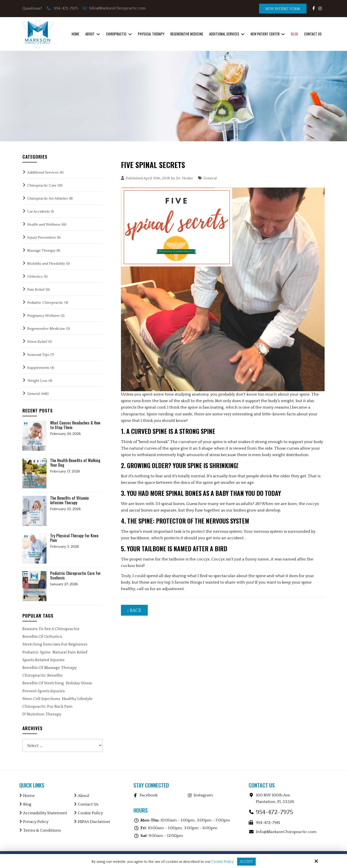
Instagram (203, 795)
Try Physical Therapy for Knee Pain (74, 538)
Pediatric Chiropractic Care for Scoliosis (75, 576)
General (210, 178)
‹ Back (134, 610)
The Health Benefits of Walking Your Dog (75, 463)
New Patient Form (283, 9)
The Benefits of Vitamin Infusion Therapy (69, 500)
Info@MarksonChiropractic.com (115, 8)
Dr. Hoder (185, 178)
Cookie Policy (222, 862)
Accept (246, 862)
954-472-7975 (66, 8)
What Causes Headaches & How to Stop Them (75, 425)
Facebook (149, 795)
